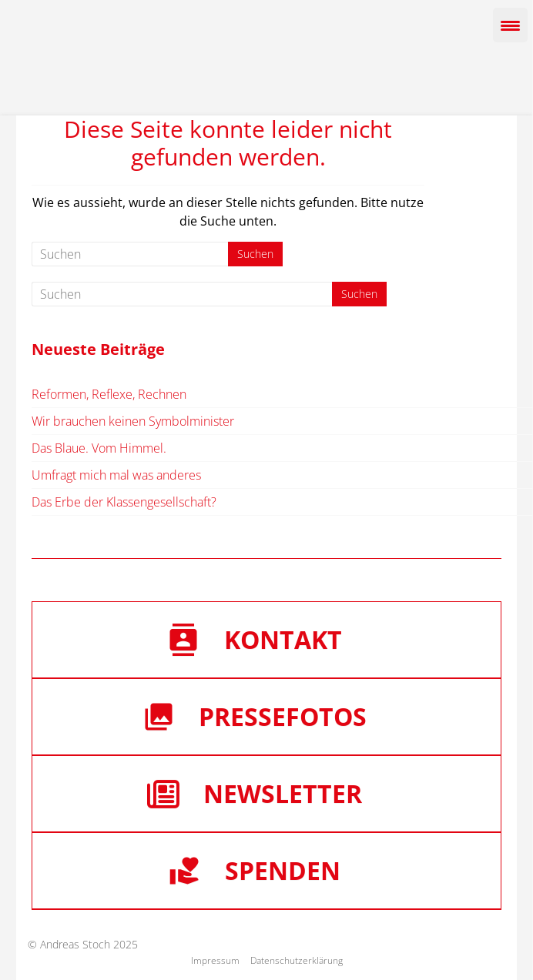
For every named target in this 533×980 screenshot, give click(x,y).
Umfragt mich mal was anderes (116, 475)
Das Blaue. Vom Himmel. (99, 448)
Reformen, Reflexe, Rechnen (109, 394)
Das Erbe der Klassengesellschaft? (124, 502)
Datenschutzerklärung (297, 960)
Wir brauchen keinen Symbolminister (133, 421)
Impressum (215, 960)
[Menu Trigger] (510, 25)
